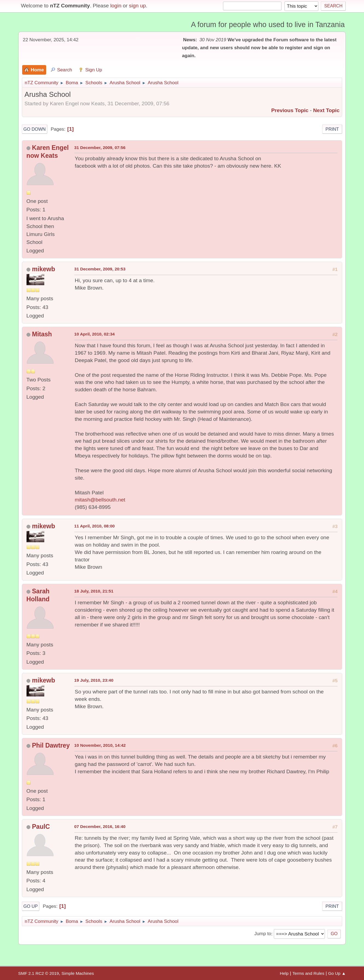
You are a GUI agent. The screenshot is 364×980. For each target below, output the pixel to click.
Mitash (42, 334)
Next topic (326, 110)
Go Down (35, 129)
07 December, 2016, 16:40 (100, 826)
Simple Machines (78, 973)
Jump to (263, 934)
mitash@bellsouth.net (100, 500)
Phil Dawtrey (51, 745)
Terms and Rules (308, 973)
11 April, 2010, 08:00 (95, 526)
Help (284, 973)
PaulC (41, 827)
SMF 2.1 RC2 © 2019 (39, 973)
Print (332, 129)
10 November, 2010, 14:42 (100, 745)
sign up (137, 6)
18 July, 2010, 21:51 (94, 591)
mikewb (43, 269)
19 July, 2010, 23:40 (94, 680)
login (116, 6)
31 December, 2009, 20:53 (100, 269)
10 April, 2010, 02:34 (95, 334)
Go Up (31, 906)
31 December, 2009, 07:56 (100, 148)
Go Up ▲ (337, 973)
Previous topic (290, 110)
